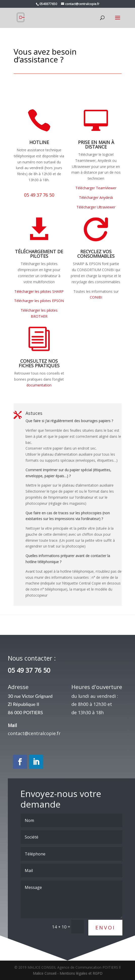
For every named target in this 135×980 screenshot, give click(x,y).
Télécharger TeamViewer (96, 188)
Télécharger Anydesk (96, 197)
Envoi (105, 952)
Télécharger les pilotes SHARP (39, 291)
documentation (39, 385)
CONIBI (96, 297)
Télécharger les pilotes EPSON (39, 301)
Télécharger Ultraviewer (96, 207)
